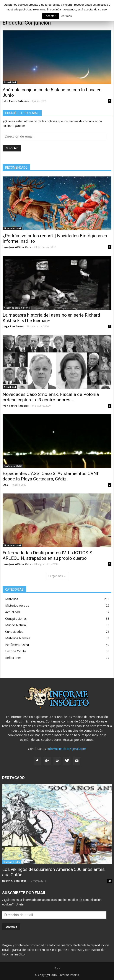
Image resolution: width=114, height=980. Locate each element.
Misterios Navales (18, 638)
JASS (5, 485)
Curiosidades (14, 632)
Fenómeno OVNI (13, 466)
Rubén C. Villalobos (14, 881)
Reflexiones (13, 658)
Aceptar (51, 16)
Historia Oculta (16, 651)
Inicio (57, 968)
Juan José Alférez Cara (17, 247)
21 (110, 881)
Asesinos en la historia (17, 308)
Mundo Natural (12, 228)
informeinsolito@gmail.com (67, 749)
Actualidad (10, 82)
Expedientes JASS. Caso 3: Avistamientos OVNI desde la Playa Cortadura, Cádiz (50, 476)
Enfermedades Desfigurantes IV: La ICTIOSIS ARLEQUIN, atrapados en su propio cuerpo (47, 556)
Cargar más (57, 576)
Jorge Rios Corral (13, 326)
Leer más (66, 16)
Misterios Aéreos (17, 605)
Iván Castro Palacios (16, 101)
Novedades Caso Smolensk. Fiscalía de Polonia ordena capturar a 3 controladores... (51, 397)
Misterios (12, 599)
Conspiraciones (16, 619)
